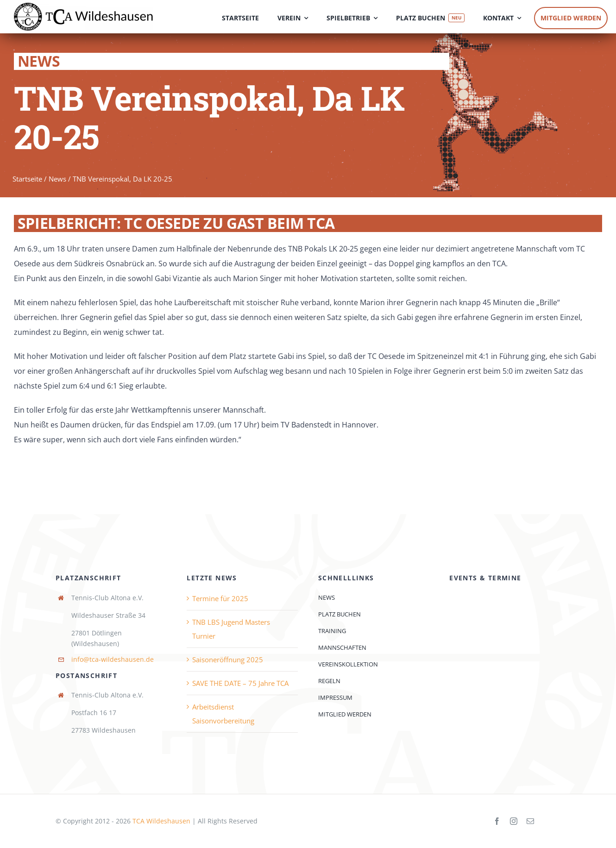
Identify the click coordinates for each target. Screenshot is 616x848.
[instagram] (514, 821)
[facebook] (497, 821)
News (57, 180)
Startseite (27, 180)
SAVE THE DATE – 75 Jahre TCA (240, 683)
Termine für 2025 (220, 598)
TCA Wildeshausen (161, 821)
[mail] (530, 821)
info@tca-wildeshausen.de (113, 659)
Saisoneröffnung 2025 (228, 660)
